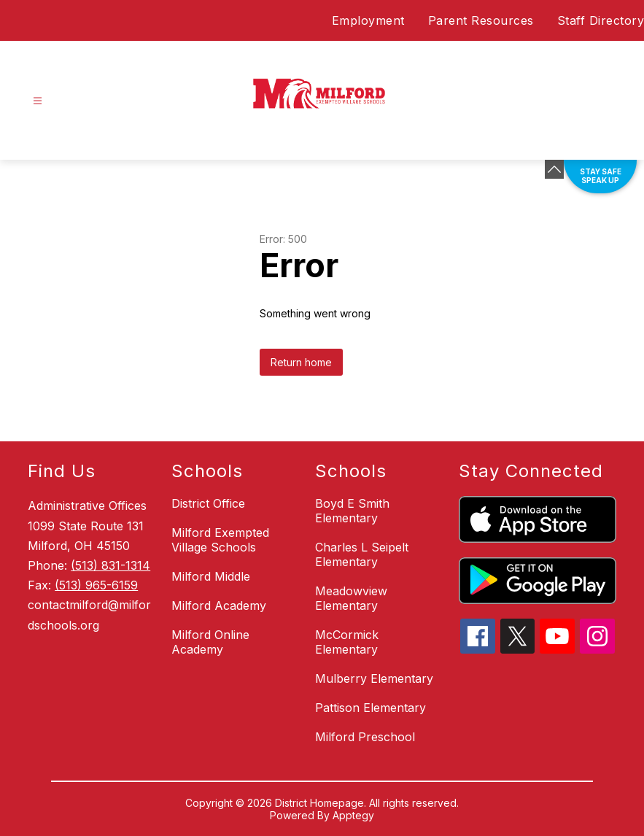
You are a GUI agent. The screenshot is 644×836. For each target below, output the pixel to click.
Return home (301, 362)
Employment (368, 20)
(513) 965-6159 (96, 585)
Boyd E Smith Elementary (352, 511)
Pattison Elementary (371, 708)
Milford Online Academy (210, 642)
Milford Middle (211, 576)
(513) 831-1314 (110, 565)
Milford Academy (219, 605)
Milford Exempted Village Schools (220, 540)
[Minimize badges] (554, 169)
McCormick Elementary (347, 642)
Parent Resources (481, 20)
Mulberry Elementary (374, 678)
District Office (208, 503)
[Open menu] (38, 101)
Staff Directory (601, 20)
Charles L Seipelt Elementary (362, 554)
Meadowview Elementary (351, 598)
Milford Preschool (365, 737)
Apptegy (353, 815)
